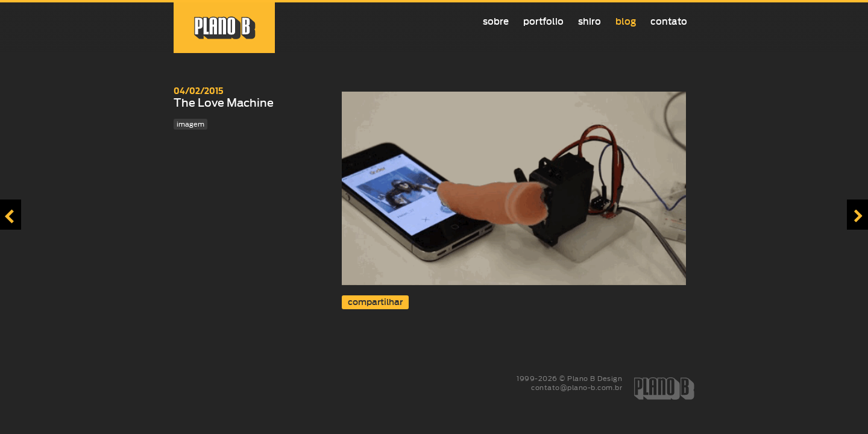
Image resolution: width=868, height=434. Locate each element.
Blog (626, 21)
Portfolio (543, 21)
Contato (669, 21)
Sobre (496, 21)
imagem (190, 124)
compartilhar (375, 302)
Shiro (590, 21)
